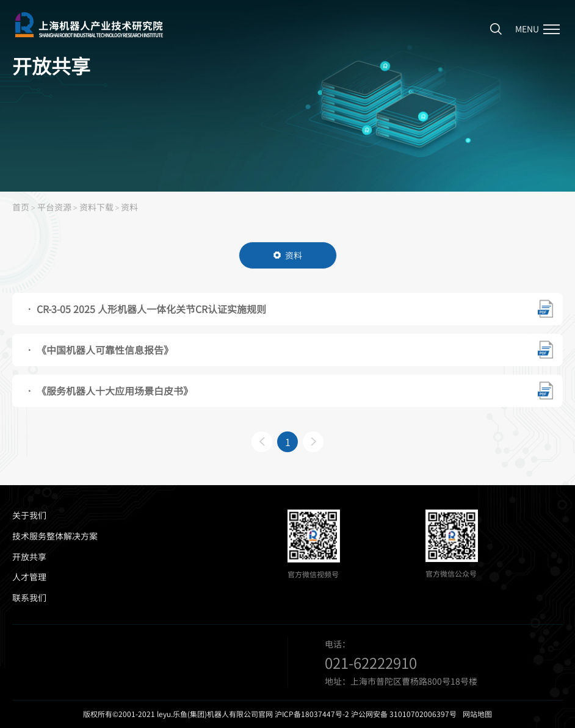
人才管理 (29, 577)
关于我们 (29, 515)
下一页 (313, 442)
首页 (21, 207)
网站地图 (477, 714)
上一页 (262, 442)
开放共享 (29, 557)
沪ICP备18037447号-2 (312, 714)
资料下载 (96, 207)
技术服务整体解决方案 (55, 536)
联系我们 (29, 598)
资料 (129, 207)
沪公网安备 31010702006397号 (404, 714)
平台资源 (54, 207)
